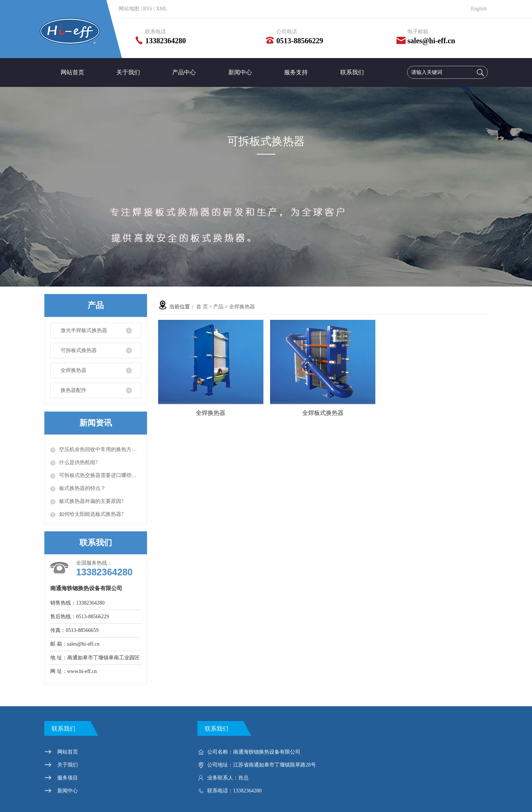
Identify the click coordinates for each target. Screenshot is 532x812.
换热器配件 (74, 390)
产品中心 (184, 72)
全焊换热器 (74, 370)
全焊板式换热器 (323, 413)
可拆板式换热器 (79, 350)
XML (162, 9)
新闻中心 (240, 72)
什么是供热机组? (78, 462)
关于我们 (128, 72)
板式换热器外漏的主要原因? (91, 501)
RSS (148, 9)
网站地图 (129, 9)
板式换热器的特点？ (82, 488)
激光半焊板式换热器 (84, 330)
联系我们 (352, 72)
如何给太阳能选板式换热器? (91, 514)
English (479, 9)
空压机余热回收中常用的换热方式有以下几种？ (100, 449)
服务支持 (296, 72)
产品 (218, 307)
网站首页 (72, 72)
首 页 (202, 307)
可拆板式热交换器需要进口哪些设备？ (100, 475)
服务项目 (68, 778)
